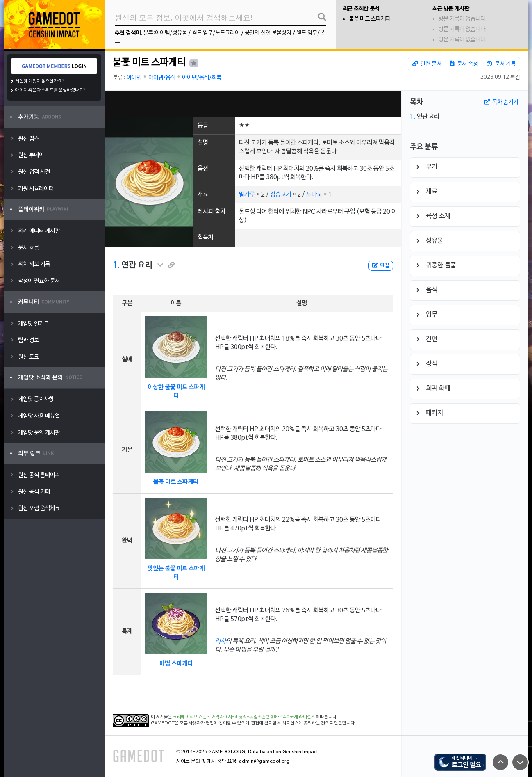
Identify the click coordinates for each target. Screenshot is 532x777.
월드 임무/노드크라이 (216, 33)
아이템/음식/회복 (202, 78)
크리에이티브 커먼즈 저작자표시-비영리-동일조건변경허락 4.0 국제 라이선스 (244, 717)
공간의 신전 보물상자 (268, 33)
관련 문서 (427, 64)
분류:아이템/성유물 (165, 33)
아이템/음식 (162, 78)
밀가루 (247, 194)
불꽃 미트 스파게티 (370, 19)
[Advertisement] (253, 104)
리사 (221, 641)
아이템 (134, 78)
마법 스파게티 (176, 664)
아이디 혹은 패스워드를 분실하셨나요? (51, 90)
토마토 (314, 194)
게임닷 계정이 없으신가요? (40, 81)
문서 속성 (464, 64)
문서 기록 (501, 64)
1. (116, 265)
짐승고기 (281, 194)
